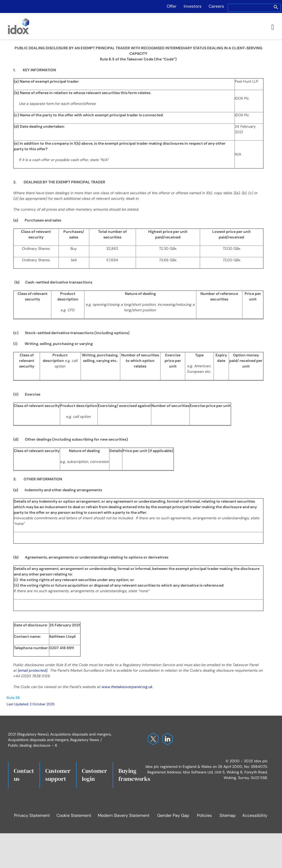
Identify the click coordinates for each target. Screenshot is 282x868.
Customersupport (58, 775)
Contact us (24, 775)
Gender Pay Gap (173, 815)
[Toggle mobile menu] (273, 27)
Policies (204, 815)
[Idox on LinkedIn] (166, 736)
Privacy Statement (32, 815)
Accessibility (255, 815)
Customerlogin (94, 775)
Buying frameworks (134, 775)
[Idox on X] (152, 736)
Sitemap (228, 815)
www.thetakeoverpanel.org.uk (127, 687)
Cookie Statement (74, 815)
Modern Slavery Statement (124, 815)
